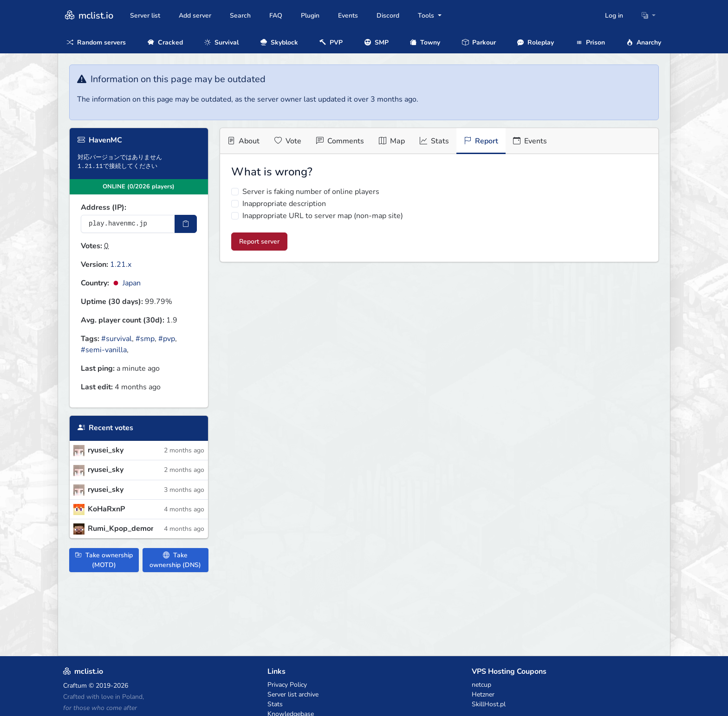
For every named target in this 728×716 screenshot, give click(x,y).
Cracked (165, 42)
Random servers (96, 42)
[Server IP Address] (128, 224)
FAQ (276, 16)
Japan (126, 283)
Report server (259, 242)
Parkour (479, 42)
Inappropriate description (284, 204)
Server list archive (293, 694)
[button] (649, 16)
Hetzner (483, 694)
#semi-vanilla (104, 350)
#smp (145, 339)
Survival (221, 42)
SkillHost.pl (489, 704)
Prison (590, 42)
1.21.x (121, 264)
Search (240, 16)
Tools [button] (427, 16)
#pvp (167, 339)
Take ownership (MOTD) (104, 560)
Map (392, 141)
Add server (195, 16)
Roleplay (536, 42)
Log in (614, 16)
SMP (377, 42)
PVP (331, 42)
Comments (340, 141)
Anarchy (644, 42)
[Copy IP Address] (186, 224)
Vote (288, 141)
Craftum (75, 686)
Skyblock (279, 42)
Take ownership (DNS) (175, 560)
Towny (425, 42)
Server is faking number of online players (311, 192)
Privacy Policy (287, 685)
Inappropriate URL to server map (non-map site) (323, 216)
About (244, 141)
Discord (388, 16)
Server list (145, 16)
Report (481, 141)
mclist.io (88, 16)
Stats (434, 141)
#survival (117, 339)
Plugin (310, 16)
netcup (481, 685)
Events (348, 16)
